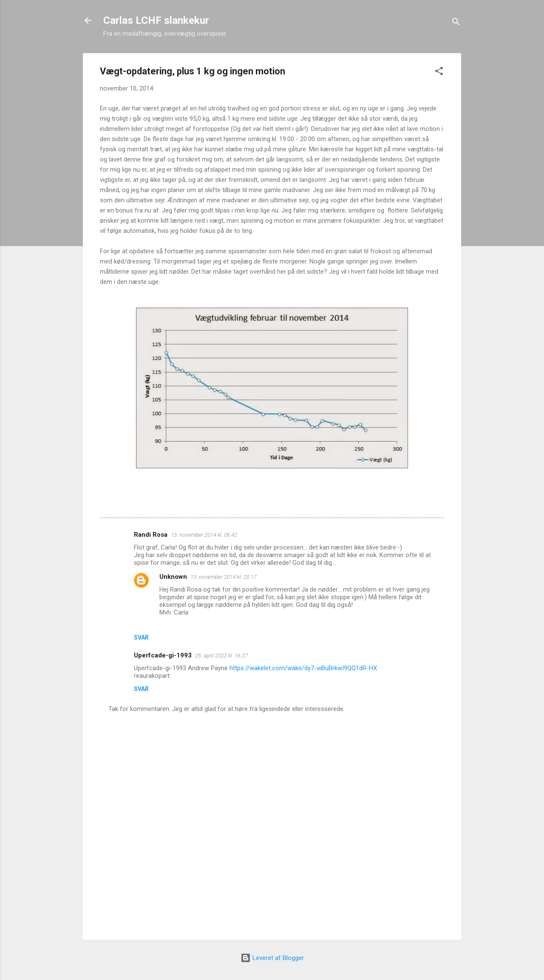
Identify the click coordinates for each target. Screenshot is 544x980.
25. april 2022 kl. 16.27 (221, 656)
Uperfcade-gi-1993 (163, 655)
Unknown (173, 577)
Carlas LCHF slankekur (156, 20)
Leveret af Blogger (272, 958)
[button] (439, 72)
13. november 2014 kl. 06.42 (204, 535)
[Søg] (456, 23)
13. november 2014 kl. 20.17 (224, 577)
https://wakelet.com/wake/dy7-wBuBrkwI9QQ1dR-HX (303, 668)
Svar (141, 637)
